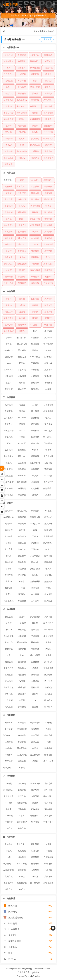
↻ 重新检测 (47, 39)
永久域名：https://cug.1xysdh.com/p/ (28, 15)
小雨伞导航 (11, 4)
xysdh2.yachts (34, 976)
